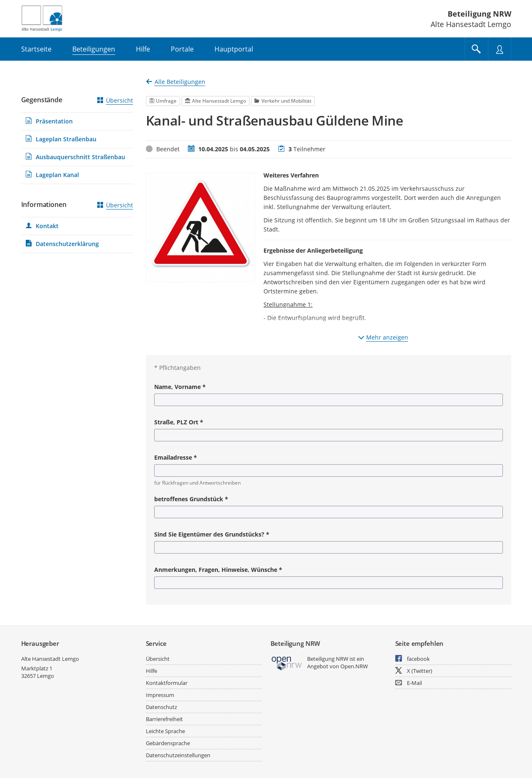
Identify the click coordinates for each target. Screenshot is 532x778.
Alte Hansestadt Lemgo (50, 659)
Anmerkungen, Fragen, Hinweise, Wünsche (218, 570)
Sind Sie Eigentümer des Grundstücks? (212, 534)
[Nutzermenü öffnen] (500, 49)
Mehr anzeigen (383, 337)
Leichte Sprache (165, 731)
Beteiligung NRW (479, 14)
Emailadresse (176, 457)
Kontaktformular (167, 683)
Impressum (160, 695)
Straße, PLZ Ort (179, 422)
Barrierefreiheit (164, 719)
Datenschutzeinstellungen (178, 755)
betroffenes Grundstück (191, 499)
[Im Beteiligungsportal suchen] (476, 49)
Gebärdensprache (168, 743)
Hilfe (151, 671)
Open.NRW (354, 666)
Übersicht (115, 100)
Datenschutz (161, 707)
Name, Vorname (180, 387)
